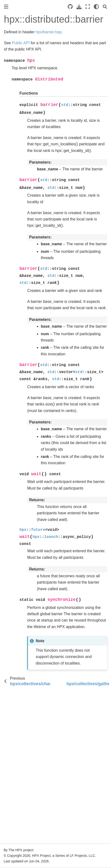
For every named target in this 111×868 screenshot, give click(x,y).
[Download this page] (79, 7)
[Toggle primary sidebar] (6, 7)
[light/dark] (96, 7)
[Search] (105, 7)
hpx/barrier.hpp (49, 32)
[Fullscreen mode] (88, 7)
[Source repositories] (70, 7)
